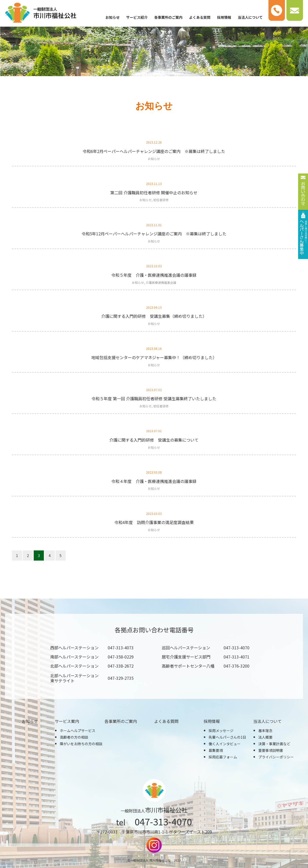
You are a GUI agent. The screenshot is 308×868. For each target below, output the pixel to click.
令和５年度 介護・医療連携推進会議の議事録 (154, 275)
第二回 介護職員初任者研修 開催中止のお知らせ (154, 193)
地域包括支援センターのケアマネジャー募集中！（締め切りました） (154, 357)
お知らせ (113, 17)
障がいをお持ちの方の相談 (81, 744)
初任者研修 (161, 200)
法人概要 (265, 737)
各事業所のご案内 (168, 17)
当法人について (250, 17)
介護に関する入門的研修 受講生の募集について (154, 440)
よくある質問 (200, 17)
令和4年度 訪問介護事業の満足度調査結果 (154, 522)
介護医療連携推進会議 (161, 282)
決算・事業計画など (274, 744)
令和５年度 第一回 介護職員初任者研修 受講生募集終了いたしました (154, 398)
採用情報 (224, 17)
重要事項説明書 (271, 750)
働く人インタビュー (225, 744)
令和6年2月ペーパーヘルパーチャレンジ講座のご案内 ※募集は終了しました (154, 151)
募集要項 (216, 750)
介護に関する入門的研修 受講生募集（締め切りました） (154, 316)
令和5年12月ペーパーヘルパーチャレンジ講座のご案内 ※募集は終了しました (154, 234)
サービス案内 (67, 721)
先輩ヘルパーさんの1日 (227, 737)
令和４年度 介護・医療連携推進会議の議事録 (154, 481)
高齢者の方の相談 (74, 737)
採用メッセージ (221, 731)
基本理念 (265, 731)
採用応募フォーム (223, 757)
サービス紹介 (137, 17)
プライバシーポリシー (276, 757)
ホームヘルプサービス (78, 731)
